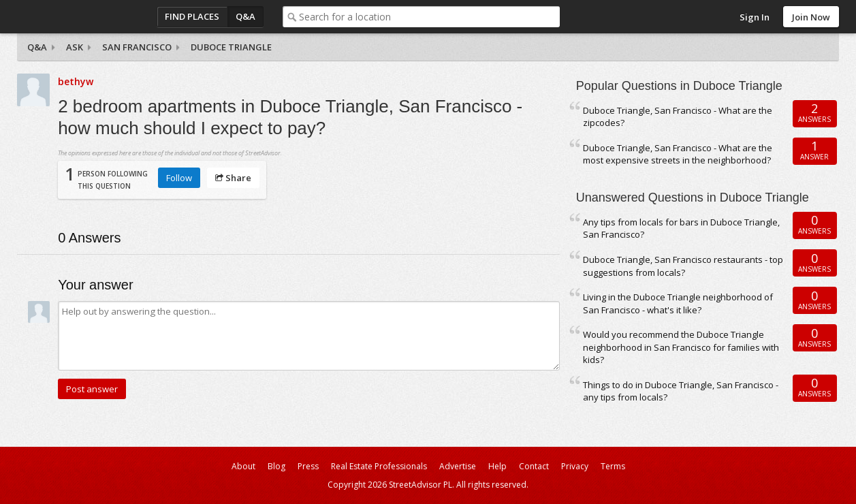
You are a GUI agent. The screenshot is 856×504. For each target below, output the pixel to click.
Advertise (458, 466)
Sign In (755, 17)
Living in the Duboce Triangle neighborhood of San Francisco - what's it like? (678, 303)
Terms (613, 466)
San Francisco (137, 47)
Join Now (811, 17)
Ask (75, 47)
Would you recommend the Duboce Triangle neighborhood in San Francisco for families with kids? (681, 347)
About (243, 466)
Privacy (575, 466)
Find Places (192, 16)
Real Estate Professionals (379, 466)
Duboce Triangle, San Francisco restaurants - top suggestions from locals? (683, 266)
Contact (534, 466)
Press (308, 466)
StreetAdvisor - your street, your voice (72, 17)
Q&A (245, 16)
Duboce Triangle (231, 47)
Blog (276, 466)
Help (497, 466)
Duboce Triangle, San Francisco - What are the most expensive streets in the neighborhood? (678, 154)
